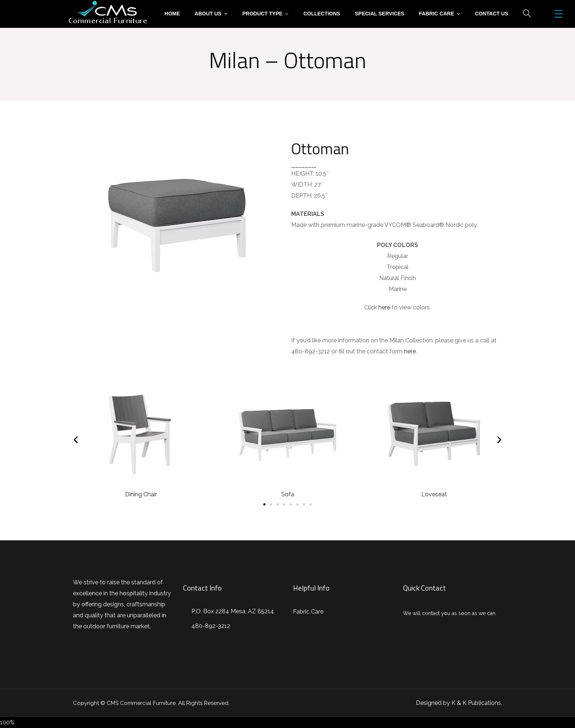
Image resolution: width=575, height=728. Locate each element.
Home (172, 14)
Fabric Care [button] (437, 14)
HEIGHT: (303, 174)
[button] (264, 504)
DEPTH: (302, 196)
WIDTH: (302, 185)
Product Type (263, 14)
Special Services (380, 14)
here (384, 307)
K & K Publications (476, 703)
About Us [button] (208, 14)
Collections (322, 14)
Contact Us (492, 14)
